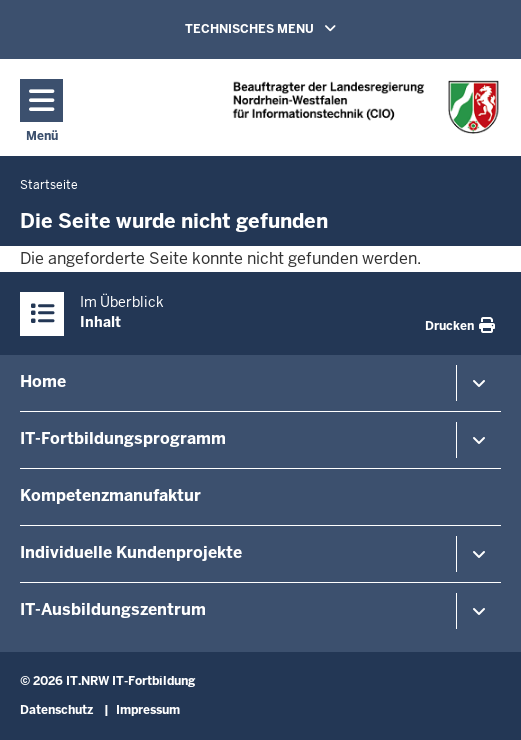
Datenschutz (56, 710)
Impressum (148, 710)
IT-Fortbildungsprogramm (123, 438)
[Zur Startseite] (366, 106)
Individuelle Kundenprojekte (131, 552)
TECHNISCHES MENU (289, 28)
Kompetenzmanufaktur (110, 495)
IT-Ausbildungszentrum (113, 609)
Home (43, 381)
